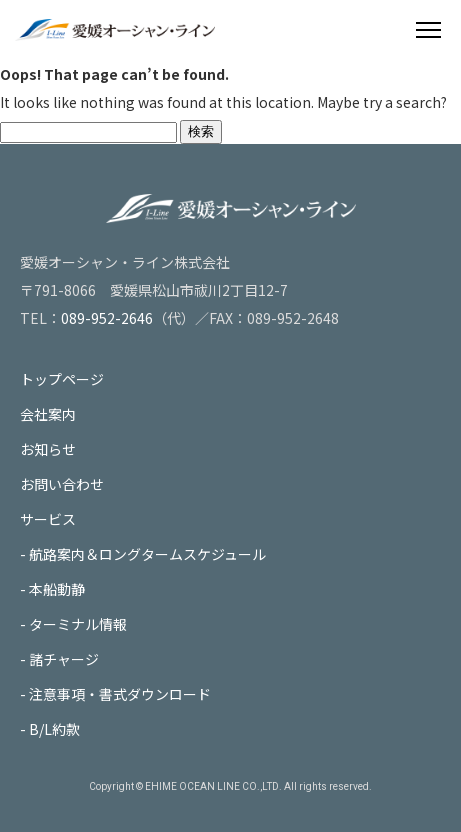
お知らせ (48, 449)
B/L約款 (54, 729)
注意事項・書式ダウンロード (120, 694)
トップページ (62, 379)
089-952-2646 (107, 318)
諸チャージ (64, 659)
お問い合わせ (62, 484)
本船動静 (57, 589)
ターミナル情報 (78, 624)
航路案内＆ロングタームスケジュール (147, 554)
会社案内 (48, 414)
